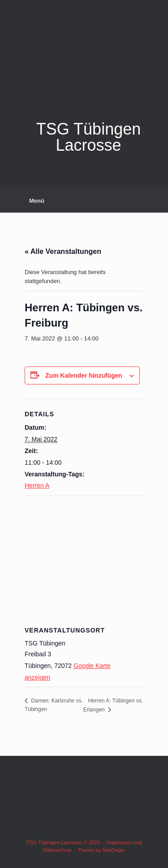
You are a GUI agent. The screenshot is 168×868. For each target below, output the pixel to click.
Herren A (37, 485)
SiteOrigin (114, 850)
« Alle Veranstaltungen (63, 251)
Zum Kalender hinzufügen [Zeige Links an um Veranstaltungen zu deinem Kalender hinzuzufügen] (84, 375)
